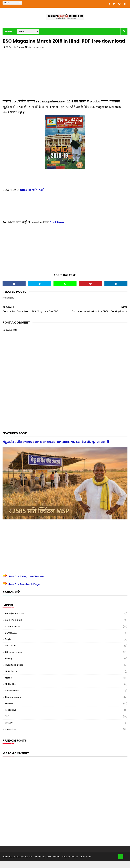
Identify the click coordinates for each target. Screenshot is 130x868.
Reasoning (11, 717)
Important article (14, 672)
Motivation (11, 691)
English (9, 646)
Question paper (13, 704)
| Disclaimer (85, 864)
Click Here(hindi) (32, 197)
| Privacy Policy (70, 864)
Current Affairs (24, 54)
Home (9, 32)
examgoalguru (24, 864)
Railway (9, 711)
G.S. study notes (14, 659)
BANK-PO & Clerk (14, 627)
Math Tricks (11, 678)
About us (40, 864)
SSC (7, 723)
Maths (8, 685)
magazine (38, 54)
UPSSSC (9, 730)
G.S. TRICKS (11, 653)
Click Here (57, 229)
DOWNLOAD (11, 640)
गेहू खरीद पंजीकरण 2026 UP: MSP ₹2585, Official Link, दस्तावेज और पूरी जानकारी (56, 449)
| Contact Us (53, 864)
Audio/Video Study (15, 621)
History (9, 666)
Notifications (12, 698)
